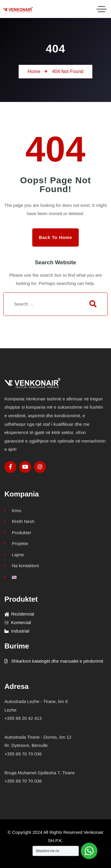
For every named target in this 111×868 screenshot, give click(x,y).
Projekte (16, 543)
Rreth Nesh (19, 521)
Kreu (13, 510)
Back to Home (55, 237)
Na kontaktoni (22, 566)
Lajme (14, 555)
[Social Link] (10, 467)
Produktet (18, 533)
